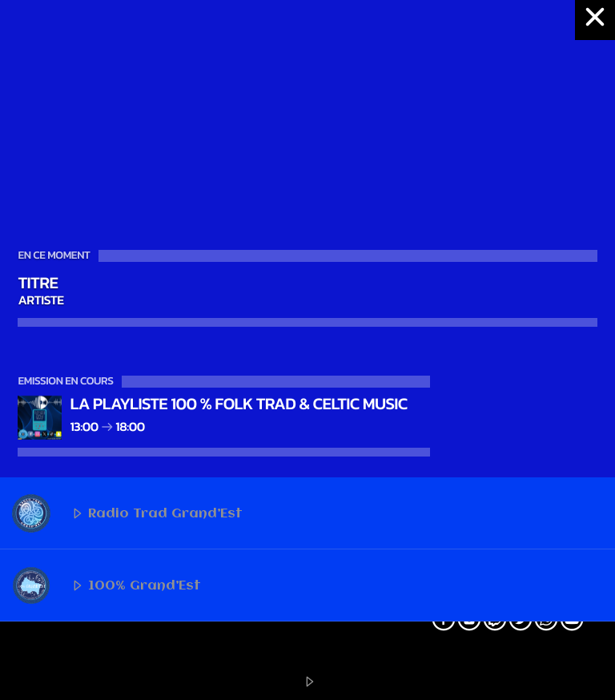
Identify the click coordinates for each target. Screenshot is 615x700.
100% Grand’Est (106, 585)
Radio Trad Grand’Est (127, 513)
